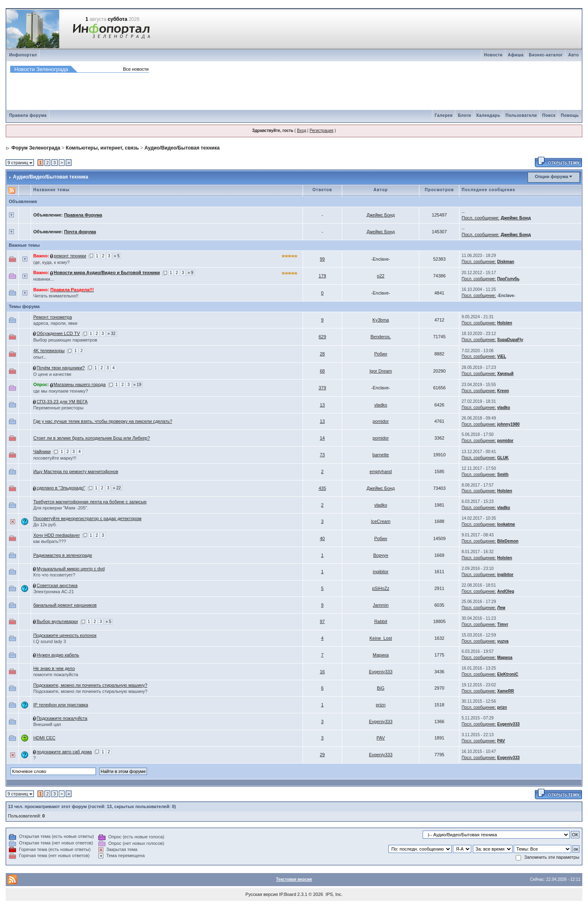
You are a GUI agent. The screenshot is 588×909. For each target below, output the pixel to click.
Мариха (381, 655)
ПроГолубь (509, 279)
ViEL (502, 356)
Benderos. (381, 337)
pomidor (381, 421)
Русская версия (262, 894)
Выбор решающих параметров (65, 340)
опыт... (40, 357)
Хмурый (506, 374)
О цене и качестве (52, 374)
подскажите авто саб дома (64, 752)
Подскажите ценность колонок (65, 635)
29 (322, 755)
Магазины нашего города (80, 384)
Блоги (464, 115)
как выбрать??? (49, 541)
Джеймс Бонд (381, 215)
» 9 (190, 273)
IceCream (381, 521)
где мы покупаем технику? (60, 391)
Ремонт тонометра (52, 317)
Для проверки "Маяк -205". (61, 508)
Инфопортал (23, 55)
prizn (381, 705)
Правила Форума (83, 215)
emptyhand (381, 471)
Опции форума (551, 176)
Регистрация (321, 131)
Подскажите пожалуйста (62, 718)
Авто (573, 55)
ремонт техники (70, 256)
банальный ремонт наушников (65, 605)
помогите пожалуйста (56, 674)
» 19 (137, 385)
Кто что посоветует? (54, 575)
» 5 (117, 256)
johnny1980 (509, 424)
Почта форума (80, 232)
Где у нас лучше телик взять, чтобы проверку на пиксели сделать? (102, 421)
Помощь (570, 115)
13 (322, 405)
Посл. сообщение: (480, 218)
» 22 (117, 488)
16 (322, 672)
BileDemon (508, 541)
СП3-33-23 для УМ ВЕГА (62, 402)
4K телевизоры (49, 351)
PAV (381, 738)
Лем (501, 608)
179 (322, 276)
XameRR (506, 691)
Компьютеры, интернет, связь (102, 148)
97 (322, 621)
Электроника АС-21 (53, 592)
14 (322, 438)
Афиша (516, 55)
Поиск (549, 115)
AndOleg (506, 591)
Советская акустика (57, 585)
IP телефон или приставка (60, 705)
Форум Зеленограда (36, 148)
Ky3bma (381, 320)
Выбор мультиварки (57, 621)
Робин (381, 354)
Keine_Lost (381, 638)
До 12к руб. (45, 525)
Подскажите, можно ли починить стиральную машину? (90, 685)
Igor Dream (381, 371)
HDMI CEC (44, 738)
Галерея (444, 115)
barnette (381, 455)
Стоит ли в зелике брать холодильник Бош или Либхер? (91, 438)
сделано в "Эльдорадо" (61, 488)
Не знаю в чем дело (54, 668)
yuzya (503, 641)
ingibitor (381, 572)
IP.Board (288, 894)
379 (322, 388)
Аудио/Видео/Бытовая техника (182, 148)
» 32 (111, 334)
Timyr (503, 624)
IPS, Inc (333, 894)
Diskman (506, 262)
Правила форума (28, 115)
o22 (381, 276)
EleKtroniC (508, 674)
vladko (381, 405)
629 (322, 337)
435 (322, 488)
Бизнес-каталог (546, 55)
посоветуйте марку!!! (55, 458)
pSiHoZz (381, 588)
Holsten (505, 323)
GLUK (503, 458)
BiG (381, 688)
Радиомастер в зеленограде (62, 555)
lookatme (506, 524)
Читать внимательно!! (56, 296)
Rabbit (381, 621)
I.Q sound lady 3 (49, 641)
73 (322, 455)
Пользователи (521, 115)
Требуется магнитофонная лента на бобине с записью (90, 502)
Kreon (503, 391)
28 (322, 354)
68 (322, 371)
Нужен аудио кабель (58, 655)
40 (322, 538)
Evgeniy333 (381, 672)
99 (322, 259)
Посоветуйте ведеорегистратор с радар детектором (87, 518)
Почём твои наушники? (60, 368)
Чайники (42, 451)
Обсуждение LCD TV (58, 333)
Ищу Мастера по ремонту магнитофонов (76, 471)
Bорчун (381, 555)
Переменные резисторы (58, 408)
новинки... (43, 279)
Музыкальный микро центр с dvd (70, 569)
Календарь (488, 115)
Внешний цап (47, 724)
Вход (302, 131)
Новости (493, 55)
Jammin (381, 605)
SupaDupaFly (510, 340)
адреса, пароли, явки (55, 323)
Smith (503, 475)
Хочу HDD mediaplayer (56, 535)
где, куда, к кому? (51, 262)
